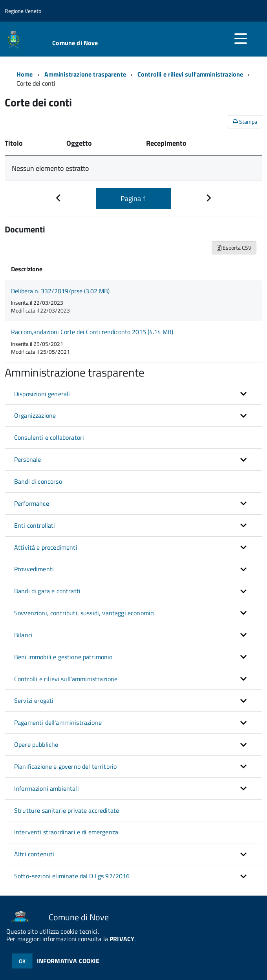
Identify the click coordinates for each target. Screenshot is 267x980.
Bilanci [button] (23, 635)
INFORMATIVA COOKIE (68, 961)
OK (22, 961)
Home (25, 74)
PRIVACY (122, 939)
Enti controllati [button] (35, 525)
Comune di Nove (75, 43)
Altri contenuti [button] (34, 854)
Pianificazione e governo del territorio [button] (65, 766)
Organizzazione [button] (35, 415)
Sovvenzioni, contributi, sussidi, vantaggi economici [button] (84, 613)
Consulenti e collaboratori (49, 437)
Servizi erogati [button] (34, 700)
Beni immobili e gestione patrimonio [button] (63, 657)
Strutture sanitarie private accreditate (67, 810)
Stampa (245, 122)
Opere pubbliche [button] (36, 744)
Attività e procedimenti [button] (46, 547)
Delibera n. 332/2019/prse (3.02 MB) (60, 291)
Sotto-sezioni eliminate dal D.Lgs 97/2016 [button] (72, 876)
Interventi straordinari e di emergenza (66, 832)
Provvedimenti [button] (34, 569)
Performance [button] (32, 503)
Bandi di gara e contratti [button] (47, 591)
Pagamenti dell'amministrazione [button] (58, 722)
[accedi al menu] (241, 38)
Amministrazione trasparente (85, 74)
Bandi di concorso (38, 481)
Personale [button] (27, 459)
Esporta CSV (234, 248)
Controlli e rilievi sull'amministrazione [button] (66, 679)
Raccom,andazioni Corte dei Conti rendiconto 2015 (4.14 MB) (92, 332)
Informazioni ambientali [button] (47, 788)
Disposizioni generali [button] (42, 394)
